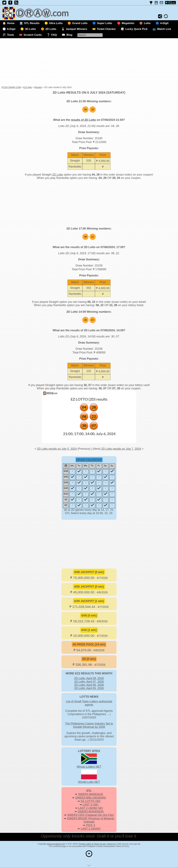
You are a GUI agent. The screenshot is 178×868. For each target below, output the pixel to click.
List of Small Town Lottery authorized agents (89, 703)
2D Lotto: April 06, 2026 (89, 685)
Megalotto (128, 23)
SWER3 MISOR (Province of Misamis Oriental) (91, 820)
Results (38, 87)
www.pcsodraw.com (56, 844)
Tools (11, 35)
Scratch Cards (33, 35)
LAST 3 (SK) (91, 805)
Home (11, 23)
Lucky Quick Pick (136, 29)
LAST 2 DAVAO (90, 829)
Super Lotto (104, 23)
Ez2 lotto (28, 87)
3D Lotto (30, 29)
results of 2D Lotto (83, 120)
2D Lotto (51, 29)
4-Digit (164, 23)
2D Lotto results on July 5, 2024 (57, 449)
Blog (69, 35)
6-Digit (11, 29)
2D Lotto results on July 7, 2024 (121, 449)
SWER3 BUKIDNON (91, 812)
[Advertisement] (89, 62)
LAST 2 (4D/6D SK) (91, 808)
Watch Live (164, 29)
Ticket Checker (106, 29)
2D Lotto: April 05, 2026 (89, 688)
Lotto (147, 23)
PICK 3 (90, 825)
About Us (111, 844)
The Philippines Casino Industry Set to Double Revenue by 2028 (89, 725)
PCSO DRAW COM (11, 87)
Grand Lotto (80, 23)
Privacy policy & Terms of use (92, 844)
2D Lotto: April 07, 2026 (89, 682)
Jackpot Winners (77, 29)
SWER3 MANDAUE (90, 794)
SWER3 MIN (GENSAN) (91, 798)
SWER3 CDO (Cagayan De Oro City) (90, 815)
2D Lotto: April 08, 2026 (89, 678)
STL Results (32, 23)
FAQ (54, 35)
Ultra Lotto (56, 23)
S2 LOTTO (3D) (91, 801)
